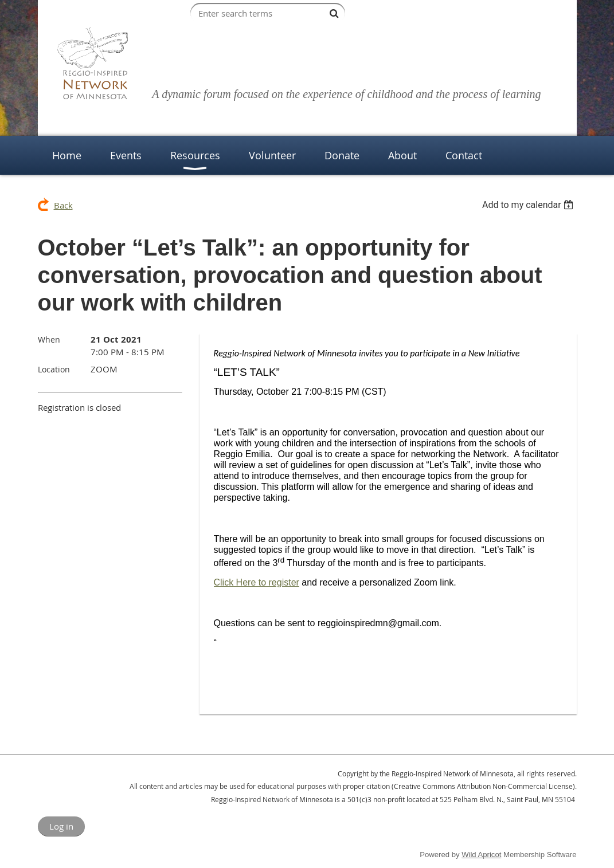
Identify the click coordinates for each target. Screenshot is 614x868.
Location (54, 369)
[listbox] (529, 205)
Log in (61, 826)
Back (63, 205)
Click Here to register (257, 582)
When (49, 339)
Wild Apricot (481, 855)
